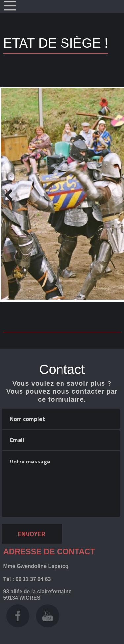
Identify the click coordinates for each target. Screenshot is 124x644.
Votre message (61, 484)
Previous (11, 194)
